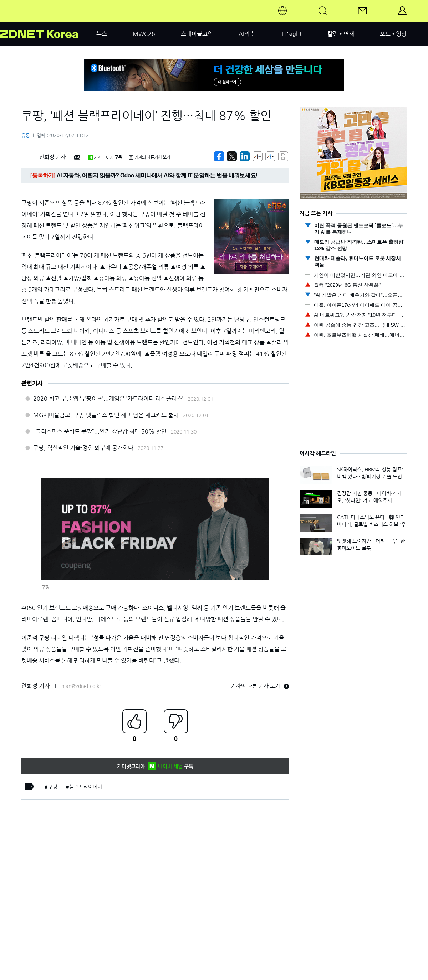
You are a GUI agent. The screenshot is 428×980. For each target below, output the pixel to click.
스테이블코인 (197, 34)
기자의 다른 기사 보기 (260, 686)
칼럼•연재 (341, 34)
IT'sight (292, 34)
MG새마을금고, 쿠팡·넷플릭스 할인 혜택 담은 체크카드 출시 (106, 415)
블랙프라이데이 (86, 787)
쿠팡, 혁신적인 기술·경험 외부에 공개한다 (83, 448)
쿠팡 (53, 787)
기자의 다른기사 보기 (149, 157)
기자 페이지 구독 (105, 157)
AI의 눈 (248, 34)
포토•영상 (393, 34)
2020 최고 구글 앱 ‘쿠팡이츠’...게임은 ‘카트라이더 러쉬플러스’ (108, 399)
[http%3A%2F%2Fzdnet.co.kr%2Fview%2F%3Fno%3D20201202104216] (245, 156)
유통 (26, 136)
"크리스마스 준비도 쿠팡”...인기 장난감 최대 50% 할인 (100, 431)
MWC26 (144, 34)
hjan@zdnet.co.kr (81, 686)
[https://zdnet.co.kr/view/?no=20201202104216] (219, 156)
